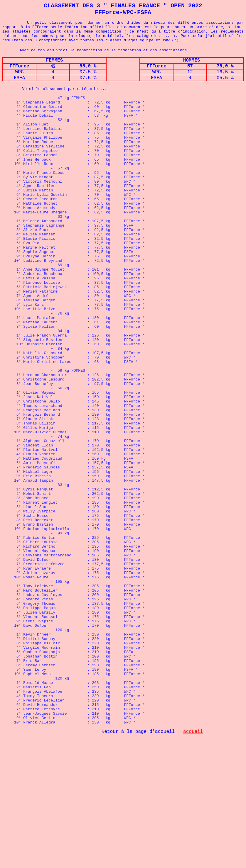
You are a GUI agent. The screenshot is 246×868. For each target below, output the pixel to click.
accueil (193, 861)
